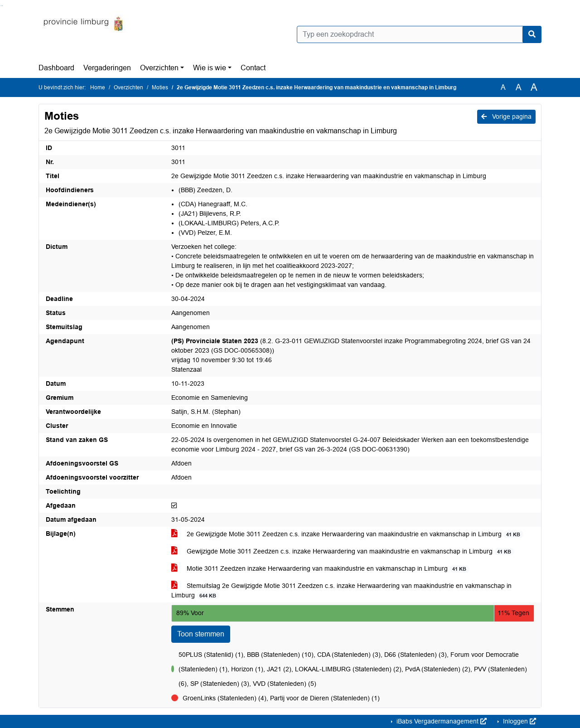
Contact (253, 68)
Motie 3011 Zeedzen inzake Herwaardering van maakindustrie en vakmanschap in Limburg (320, 569)
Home (98, 87)
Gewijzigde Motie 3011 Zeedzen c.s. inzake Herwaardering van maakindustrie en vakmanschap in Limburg (343, 551)
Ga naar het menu (2, 6)
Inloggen (519, 721)
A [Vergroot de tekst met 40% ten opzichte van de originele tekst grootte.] (534, 87)
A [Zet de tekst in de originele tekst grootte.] (503, 87)
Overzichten (159, 68)
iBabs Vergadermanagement (441, 721)
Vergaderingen (107, 68)
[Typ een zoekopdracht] (419, 34)
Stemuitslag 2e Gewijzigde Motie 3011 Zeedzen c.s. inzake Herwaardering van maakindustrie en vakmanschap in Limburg (341, 591)
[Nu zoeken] (532, 34)
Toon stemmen (201, 634)
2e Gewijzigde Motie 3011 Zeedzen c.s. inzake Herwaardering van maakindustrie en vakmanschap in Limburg (347, 534)
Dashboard (56, 68)
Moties (160, 87)
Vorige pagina (506, 116)
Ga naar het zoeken (1, 6)
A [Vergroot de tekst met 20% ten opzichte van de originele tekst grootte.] (519, 87)
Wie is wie (210, 68)
